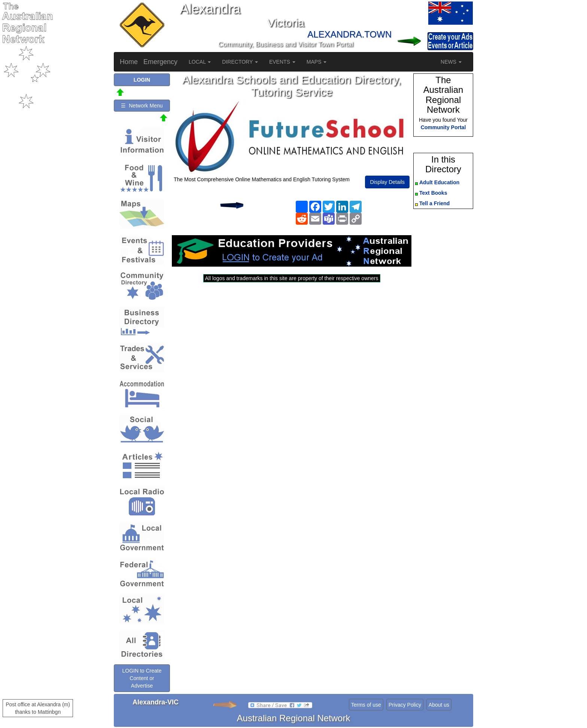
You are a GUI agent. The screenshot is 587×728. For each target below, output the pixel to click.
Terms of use (366, 705)
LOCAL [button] (200, 62)
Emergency (160, 62)
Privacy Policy (405, 705)
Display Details (387, 182)
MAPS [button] (317, 62)
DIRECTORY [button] (240, 62)
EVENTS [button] (282, 62)
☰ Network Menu (142, 106)
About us (439, 705)
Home (129, 62)
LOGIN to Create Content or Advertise (142, 678)
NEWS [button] (451, 62)
